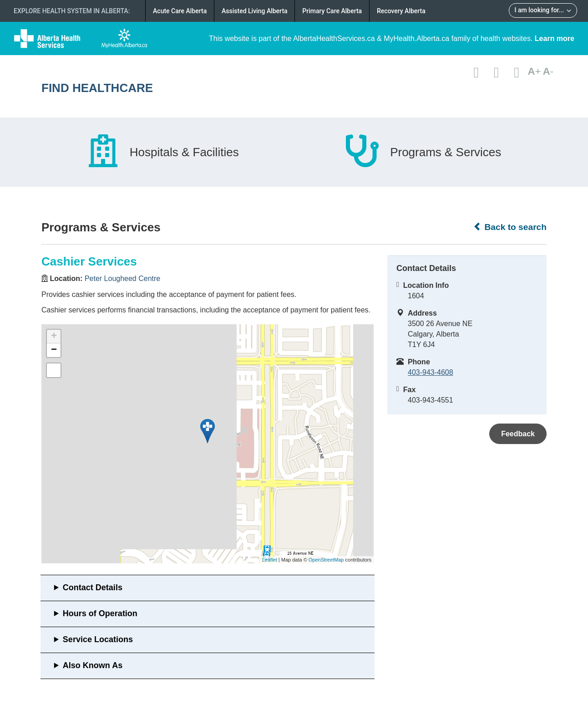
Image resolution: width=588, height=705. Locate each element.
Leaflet (270, 560)
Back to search (510, 227)
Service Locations (98, 639)
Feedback (518, 434)
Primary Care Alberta (332, 11)
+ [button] (54, 337)
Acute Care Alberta (180, 11)
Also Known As (93, 665)
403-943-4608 (431, 372)
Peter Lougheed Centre (122, 278)
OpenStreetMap (326, 560)
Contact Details (93, 587)
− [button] (54, 350)
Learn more (555, 38)
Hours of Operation (100, 613)
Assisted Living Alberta (255, 11)
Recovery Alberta (401, 11)
